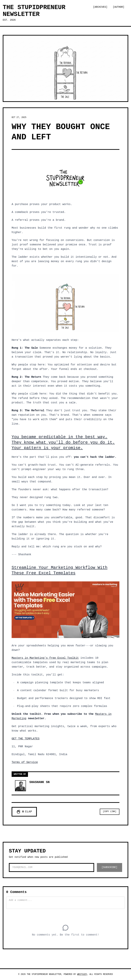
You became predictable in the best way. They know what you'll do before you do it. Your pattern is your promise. (63, 442)
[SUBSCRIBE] (110, 867)
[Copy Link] (110, 812)
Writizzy (82, 974)
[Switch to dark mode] (96, 17)
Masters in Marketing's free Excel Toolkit (45, 658)
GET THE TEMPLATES (26, 739)
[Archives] (100, 7)
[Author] (119, 7)
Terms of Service (25, 762)
